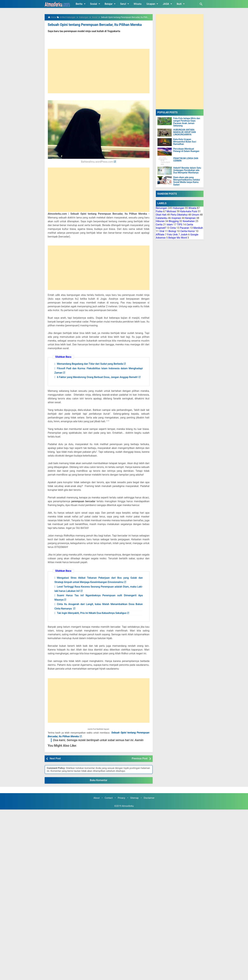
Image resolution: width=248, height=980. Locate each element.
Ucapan (153, 4)
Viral (162, 231)
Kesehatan (189, 221)
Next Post (55, 758)
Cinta (173, 228)
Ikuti (181, 4)
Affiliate (160, 235)
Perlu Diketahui (179, 215)
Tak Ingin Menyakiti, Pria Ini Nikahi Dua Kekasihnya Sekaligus (92, 613)
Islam (170, 225)
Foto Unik (172, 235)
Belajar (111, 4)
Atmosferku (128, 806)
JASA (168, 4)
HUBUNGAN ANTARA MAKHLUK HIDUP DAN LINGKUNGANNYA (185, 132)
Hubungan (178, 208)
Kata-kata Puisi (189, 211)
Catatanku (162, 218)
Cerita (159, 225)
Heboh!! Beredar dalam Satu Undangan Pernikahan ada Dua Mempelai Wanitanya (187, 170)
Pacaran (184, 228)
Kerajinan (190, 218)
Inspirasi (176, 218)
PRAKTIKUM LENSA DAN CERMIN (186, 160)
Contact (109, 798)
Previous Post (140, 758)
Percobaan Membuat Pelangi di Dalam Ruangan (186, 150)
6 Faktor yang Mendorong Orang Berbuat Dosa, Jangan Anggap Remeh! (97, 377)
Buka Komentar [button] (99, 780)
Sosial (96, 4)
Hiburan (160, 221)
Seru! (125, 4)
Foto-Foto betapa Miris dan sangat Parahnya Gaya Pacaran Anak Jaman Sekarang (187, 122)
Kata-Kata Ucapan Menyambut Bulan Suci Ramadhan (185, 142)
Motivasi (171, 211)
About (97, 798)
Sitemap (134, 798)
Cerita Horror (188, 231)
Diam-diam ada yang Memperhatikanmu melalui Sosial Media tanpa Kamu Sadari (187, 181)
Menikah (198, 228)
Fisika (159, 211)
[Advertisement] (99, 71)
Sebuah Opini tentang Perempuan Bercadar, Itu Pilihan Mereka (92, 25)
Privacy (121, 798)
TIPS (180, 225)
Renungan (161, 208)
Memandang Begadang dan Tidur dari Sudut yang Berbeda (90, 364)
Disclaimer (149, 798)
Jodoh (184, 235)
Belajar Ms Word (178, 238)
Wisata (138, 4)
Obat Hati (161, 215)
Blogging (174, 221)
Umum (195, 215)
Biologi (172, 231)
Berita (81, 4)
